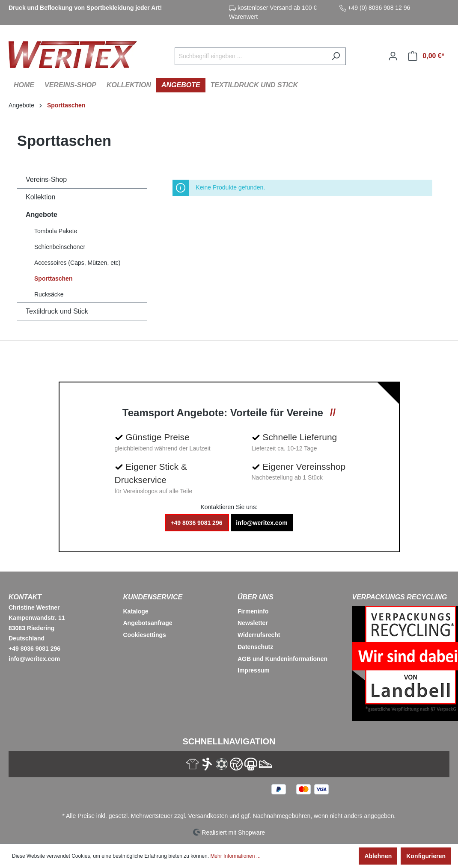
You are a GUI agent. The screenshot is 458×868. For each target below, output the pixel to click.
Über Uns (256, 597)
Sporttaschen (53, 278)
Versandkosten (208, 816)
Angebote (42, 215)
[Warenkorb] (426, 56)
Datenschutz (255, 647)
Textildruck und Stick (57, 311)
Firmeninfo (253, 611)
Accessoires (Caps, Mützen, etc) (77, 263)
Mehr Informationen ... (235, 856)
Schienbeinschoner (60, 247)
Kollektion (40, 197)
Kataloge (136, 611)
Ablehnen (378, 856)
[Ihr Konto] (393, 56)
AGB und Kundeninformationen (283, 659)
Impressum (254, 670)
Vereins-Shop (46, 179)
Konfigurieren (426, 856)
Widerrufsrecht (259, 635)
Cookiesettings (145, 635)
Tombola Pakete (56, 231)
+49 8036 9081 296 (197, 523)
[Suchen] (336, 56)
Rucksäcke (49, 294)
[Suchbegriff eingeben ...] (250, 56)
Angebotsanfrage (148, 623)
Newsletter (253, 623)
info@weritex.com (262, 523)
